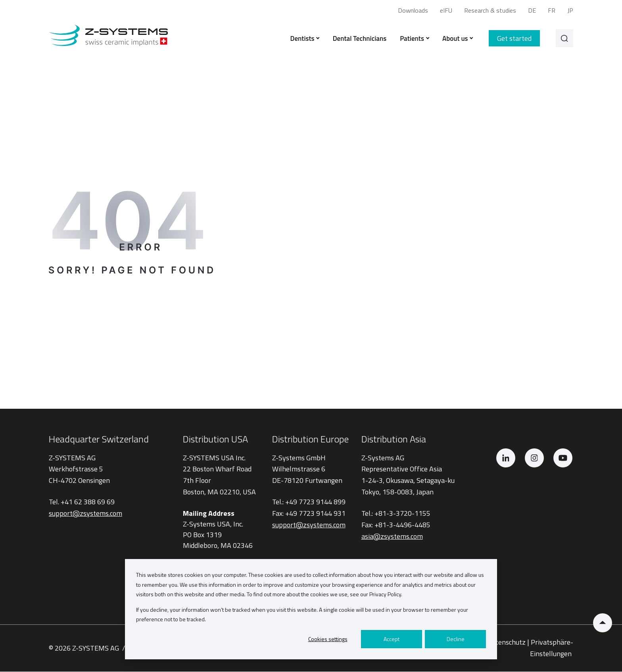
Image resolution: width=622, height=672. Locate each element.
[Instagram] (534, 458)
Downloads (413, 10)
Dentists (303, 39)
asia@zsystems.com (392, 537)
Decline (456, 639)
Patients (413, 39)
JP (570, 10)
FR (552, 10)
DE (532, 10)
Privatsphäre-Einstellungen (552, 649)
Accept (392, 639)
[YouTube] (563, 458)
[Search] (564, 39)
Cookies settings (328, 639)
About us (456, 39)
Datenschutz (506, 643)
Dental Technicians (358, 39)
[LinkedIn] (506, 458)
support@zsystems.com (85, 514)
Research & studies (490, 10)
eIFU (446, 10)
